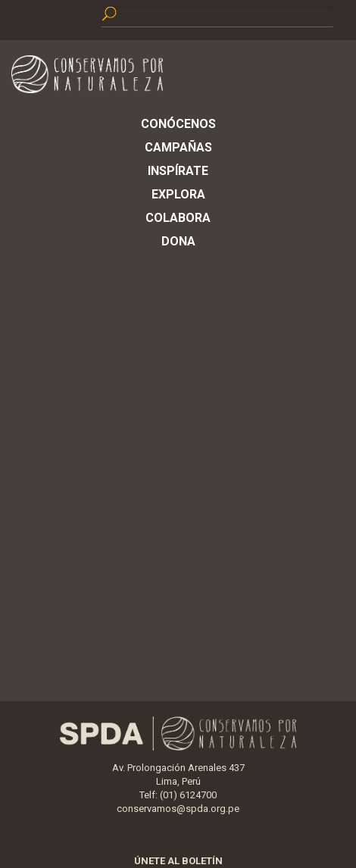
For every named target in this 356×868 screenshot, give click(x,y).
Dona (178, 241)
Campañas (178, 147)
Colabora (178, 218)
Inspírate (178, 171)
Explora (178, 194)
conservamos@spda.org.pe (178, 809)
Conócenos (178, 124)
